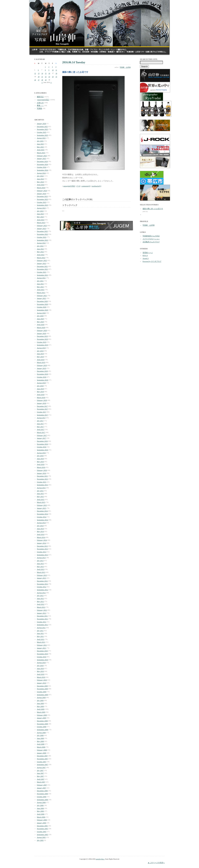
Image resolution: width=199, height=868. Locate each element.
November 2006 (42, 794)
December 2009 (42, 686)
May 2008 (40, 741)
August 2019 (41, 348)
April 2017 (41, 429)
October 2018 (42, 377)
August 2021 (41, 278)
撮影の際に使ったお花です (153, 209)
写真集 (39, 108)
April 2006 (41, 814)
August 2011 (41, 628)
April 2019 (41, 360)
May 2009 (40, 706)
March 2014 (41, 537)
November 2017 (42, 409)
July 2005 (40, 840)
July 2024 (40, 176)
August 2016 (41, 453)
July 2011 (40, 631)
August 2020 (41, 313)
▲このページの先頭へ (156, 863)
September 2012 (42, 590)
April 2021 (41, 290)
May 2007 (40, 776)
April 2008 (41, 744)
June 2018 (40, 389)
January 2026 (41, 123)
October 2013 (42, 552)
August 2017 (41, 418)
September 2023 (42, 205)
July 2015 (40, 491)
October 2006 (42, 797)
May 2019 (40, 357)
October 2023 (42, 202)
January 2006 (41, 823)
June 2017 (40, 424)
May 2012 (40, 601)
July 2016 (40, 456)
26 (35, 80)
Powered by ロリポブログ (152, 261)
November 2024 (42, 164)
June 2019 (40, 354)
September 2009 (42, 695)
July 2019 (40, 351)
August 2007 (41, 767)
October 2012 (42, 587)
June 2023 (40, 214)
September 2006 (42, 800)
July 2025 (40, 141)
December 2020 (42, 301)
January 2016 (41, 473)
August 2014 (41, 523)
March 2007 (41, 782)
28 (42, 80)
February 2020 (42, 330)
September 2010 (42, 660)
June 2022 (40, 249)
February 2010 (42, 680)
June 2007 (40, 773)
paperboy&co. (100, 859)
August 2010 (41, 662)
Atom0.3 (146, 258)
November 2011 (42, 619)
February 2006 (42, 820)
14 (42, 73)
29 (46, 80)
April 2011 (41, 639)
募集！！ (40, 105)
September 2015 (42, 485)
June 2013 (40, 563)
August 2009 (41, 697)
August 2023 (41, 208)
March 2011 (41, 642)
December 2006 (42, 791)
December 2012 (42, 581)
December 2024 (42, 161)
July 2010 (40, 665)
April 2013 (41, 569)
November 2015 (42, 479)
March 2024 (41, 188)
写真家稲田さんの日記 (151, 236)
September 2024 (42, 170)
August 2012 (41, 593)
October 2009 (42, 692)
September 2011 (42, 625)
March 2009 (41, 712)
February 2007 (42, 785)
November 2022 (42, 234)
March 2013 (41, 572)
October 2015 (42, 482)
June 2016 (40, 459)
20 (39, 77)
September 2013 (42, 555)
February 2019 (42, 365)
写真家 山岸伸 (125, 67)
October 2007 (42, 762)
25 (56, 77)
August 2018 (41, 383)
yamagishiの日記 (43, 100)
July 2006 (40, 805)
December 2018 (42, 371)
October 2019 (42, 342)
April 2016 (41, 464)
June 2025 (40, 144)
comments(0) (86, 186)
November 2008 (42, 724)
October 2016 (42, 447)
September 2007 (42, 764)
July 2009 (40, 700)
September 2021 (42, 275)
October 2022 (42, 237)
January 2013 (41, 578)
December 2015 (42, 476)
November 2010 (42, 654)
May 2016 (40, 462)
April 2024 (41, 185)
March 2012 (41, 607)
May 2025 (40, 147)
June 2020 (40, 319)
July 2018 (40, 386)
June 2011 (40, 633)
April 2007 (41, 779)
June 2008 (40, 738)
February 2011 (42, 645)
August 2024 (41, 173)
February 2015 (42, 505)
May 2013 (40, 566)
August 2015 (41, 488)
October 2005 (42, 832)
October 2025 (42, 132)
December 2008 (42, 721)
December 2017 (42, 406)
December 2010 (42, 651)
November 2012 (42, 584)
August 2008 (41, 733)
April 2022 (41, 255)
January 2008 (41, 753)
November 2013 (42, 549)
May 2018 (40, 392)
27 (39, 80)
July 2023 (40, 211)
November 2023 (42, 199)
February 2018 (42, 400)
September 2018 (42, 380)
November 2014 (42, 514)
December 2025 (42, 126)
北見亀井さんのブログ (151, 242)
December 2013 (42, 546)
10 (53, 70)
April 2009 (41, 709)
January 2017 (41, 438)
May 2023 (40, 217)
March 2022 (41, 258)
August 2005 (41, 837)
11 (56, 70)
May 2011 (40, 636)
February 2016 (42, 470)
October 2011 (42, 622)
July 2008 (40, 735)
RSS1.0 (145, 255)
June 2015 (40, 493)
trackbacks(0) (96, 186)
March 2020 (41, 327)
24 (53, 77)
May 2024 (40, 182)
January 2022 (41, 263)
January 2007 (41, 788)
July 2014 (40, 526)
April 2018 (41, 394)
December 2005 (42, 826)
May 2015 (40, 496)
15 (46, 73)
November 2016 (42, 444)
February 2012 (42, 610)
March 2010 (41, 677)
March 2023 (41, 222)
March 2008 (41, 747)
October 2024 (42, 167)
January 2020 (41, 333)
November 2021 (42, 269)
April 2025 (41, 150)
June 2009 (40, 703)
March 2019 (41, 362)
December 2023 (42, 196)
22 (46, 77)
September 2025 (42, 135)
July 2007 (40, 770)
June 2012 (40, 598)
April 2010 (41, 674)
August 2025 (41, 138)
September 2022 (42, 240)
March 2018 (41, 397)
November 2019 (42, 339)
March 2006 (41, 817)
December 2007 (42, 756)
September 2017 (42, 415)
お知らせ (40, 103)
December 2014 (42, 511)
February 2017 (42, 435)
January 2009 (41, 718)
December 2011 (42, 616)
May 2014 (40, 531)
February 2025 (42, 156)
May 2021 (40, 287)
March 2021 (41, 293)
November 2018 (42, 374)
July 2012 (40, 595)
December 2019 (42, 336)
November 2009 (42, 689)
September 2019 (42, 345)
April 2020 (41, 324)
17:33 (78, 186)
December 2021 (42, 266)
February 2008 (42, 750)
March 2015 (41, 502)
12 (35, 73)
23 (49, 77)
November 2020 (42, 304)
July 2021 (40, 281)
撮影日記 (40, 97)
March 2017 (41, 432)
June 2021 (40, 284)
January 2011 (41, 648)
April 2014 (41, 534)
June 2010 (40, 668)
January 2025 (41, 158)
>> (51, 82)
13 (39, 73)
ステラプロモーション (151, 239)
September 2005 (42, 834)
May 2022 (40, 252)
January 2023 (41, 228)
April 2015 (41, 499)
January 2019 (41, 368)
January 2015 (41, 508)
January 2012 (41, 613)
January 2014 (41, 543)
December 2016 (42, 441)
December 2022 (42, 231)
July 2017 (40, 421)
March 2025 (41, 153)
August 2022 (41, 243)
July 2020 (40, 316)
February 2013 (42, 575)
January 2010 (41, 683)
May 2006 (40, 811)
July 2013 (40, 561)
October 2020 (42, 307)
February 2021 (42, 295)
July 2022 (40, 246)
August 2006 (41, 802)
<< (42, 82)
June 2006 (40, 808)
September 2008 (42, 730)
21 (42, 77)
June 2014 (40, 529)
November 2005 (42, 829)
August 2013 (41, 558)
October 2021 (42, 272)
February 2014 (42, 540)
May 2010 (40, 671)
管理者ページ (148, 253)
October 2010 (42, 657)
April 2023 (41, 220)
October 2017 (42, 412)
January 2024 (41, 193)
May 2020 (40, 322)
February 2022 (42, 260)
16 (49, 73)
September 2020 (42, 310)
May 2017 (40, 427)
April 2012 (41, 604)
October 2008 (42, 727)
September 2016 (42, 450)
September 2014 (42, 520)
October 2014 (42, 517)
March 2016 (41, 467)
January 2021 (41, 298)
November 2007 (42, 759)
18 (56, 73)
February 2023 (42, 225)
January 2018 (41, 403)
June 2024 (40, 179)
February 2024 (42, 191)
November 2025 (42, 129)
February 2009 (42, 715)
